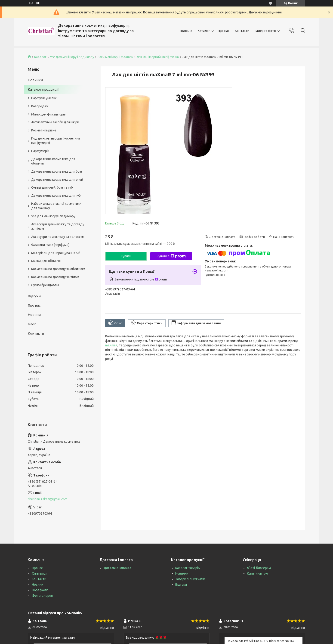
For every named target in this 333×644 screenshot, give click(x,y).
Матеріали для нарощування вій (56, 253)
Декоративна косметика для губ (56, 196)
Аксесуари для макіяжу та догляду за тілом (58, 226)
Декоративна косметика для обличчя (53, 161)
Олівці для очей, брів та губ (52, 187)
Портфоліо (40, 590)
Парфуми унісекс (44, 98)
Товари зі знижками (190, 579)
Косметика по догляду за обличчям (58, 269)
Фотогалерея (42, 596)
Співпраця (40, 573)
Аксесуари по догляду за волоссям (58, 237)
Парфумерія (40, 151)
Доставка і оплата (117, 568)
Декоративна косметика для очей (57, 180)
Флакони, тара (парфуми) (50, 245)
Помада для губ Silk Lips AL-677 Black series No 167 (261, 641)
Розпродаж (40, 106)
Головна (186, 31)
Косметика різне (44, 130)
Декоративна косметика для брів (57, 171)
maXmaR (111, 345)
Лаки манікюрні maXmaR (115, 57)
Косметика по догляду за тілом (55, 277)
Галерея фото (265, 31)
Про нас (224, 31)
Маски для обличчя (46, 261)
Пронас (37, 568)
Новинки (35, 80)
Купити (126, 256)
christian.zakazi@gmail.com (48, 499)
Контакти (242, 31)
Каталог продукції (43, 89)
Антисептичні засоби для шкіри (55, 122)
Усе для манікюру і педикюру (72, 57)
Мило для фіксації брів (48, 114)
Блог (32, 324)
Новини (34, 315)
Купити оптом (257, 573)
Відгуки (34, 296)
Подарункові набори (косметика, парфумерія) (56, 141)
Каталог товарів (188, 568)
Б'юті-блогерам (259, 568)
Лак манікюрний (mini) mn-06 (158, 57)
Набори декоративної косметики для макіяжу (56, 206)
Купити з (171, 256)
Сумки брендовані (45, 285)
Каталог (204, 31)
